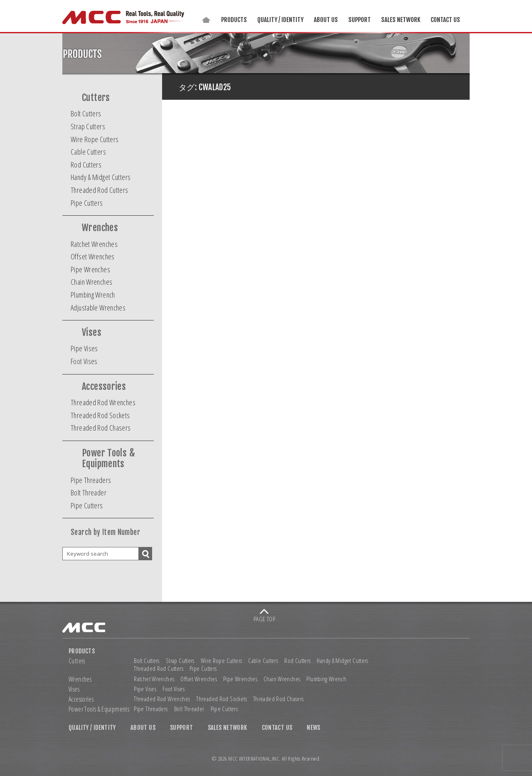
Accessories (104, 387)
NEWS (314, 728)
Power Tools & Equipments (108, 458)
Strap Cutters (88, 126)
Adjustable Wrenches (98, 308)
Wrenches (100, 228)
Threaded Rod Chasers (101, 428)
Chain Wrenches (91, 282)
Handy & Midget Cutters (101, 177)
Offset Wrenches (93, 256)
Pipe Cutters (87, 203)
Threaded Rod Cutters (100, 190)
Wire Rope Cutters (95, 139)
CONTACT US (445, 20)
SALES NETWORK (401, 20)
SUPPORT (360, 20)
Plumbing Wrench (93, 295)
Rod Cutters (86, 165)
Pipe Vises (84, 348)
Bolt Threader (89, 493)
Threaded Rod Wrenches (103, 402)
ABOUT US (326, 20)
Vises (92, 333)
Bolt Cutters (86, 113)
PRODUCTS (234, 20)
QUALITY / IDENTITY (280, 20)
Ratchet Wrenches (94, 244)
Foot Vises (84, 361)
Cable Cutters (88, 152)
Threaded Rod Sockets (100, 415)
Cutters (96, 98)
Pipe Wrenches (90, 269)
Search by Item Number (105, 532)
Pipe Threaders (91, 480)
